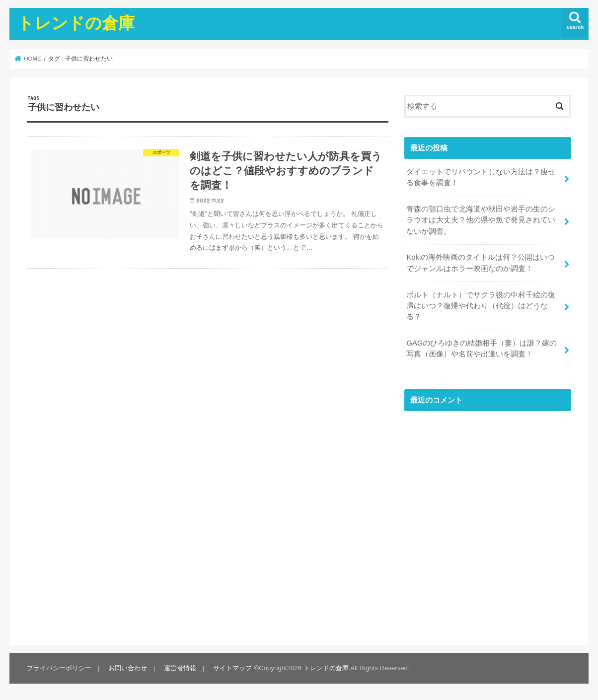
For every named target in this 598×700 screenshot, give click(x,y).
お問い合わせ (128, 668)
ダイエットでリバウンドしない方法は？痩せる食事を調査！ (481, 177)
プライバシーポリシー (59, 668)
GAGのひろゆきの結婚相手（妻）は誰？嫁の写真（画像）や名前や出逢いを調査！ (482, 349)
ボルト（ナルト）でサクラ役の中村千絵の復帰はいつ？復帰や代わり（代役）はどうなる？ (481, 306)
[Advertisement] (488, 525)
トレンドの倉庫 (76, 23)
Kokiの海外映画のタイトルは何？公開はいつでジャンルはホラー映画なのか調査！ (481, 263)
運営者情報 (180, 668)
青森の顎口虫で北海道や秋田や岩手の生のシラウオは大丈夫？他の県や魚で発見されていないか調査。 (481, 220)
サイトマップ (232, 668)
